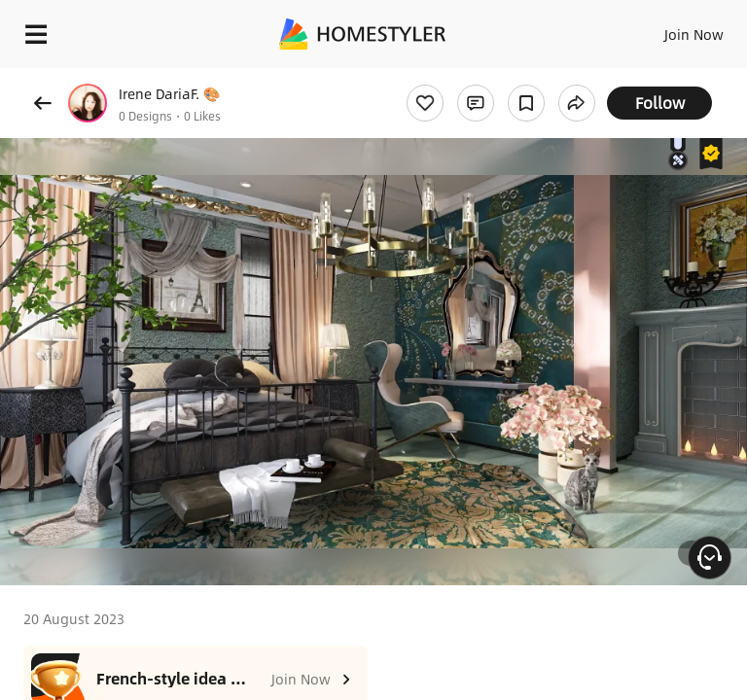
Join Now (694, 34)
